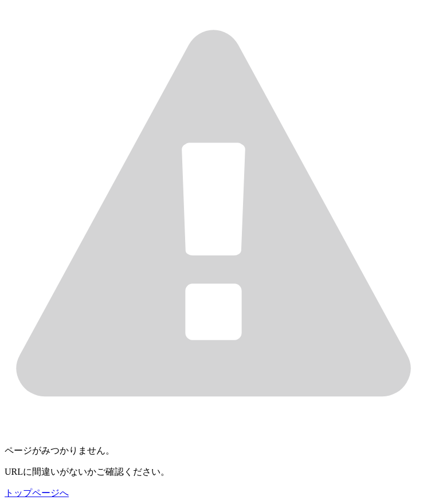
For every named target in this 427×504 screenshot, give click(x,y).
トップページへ (37, 493)
